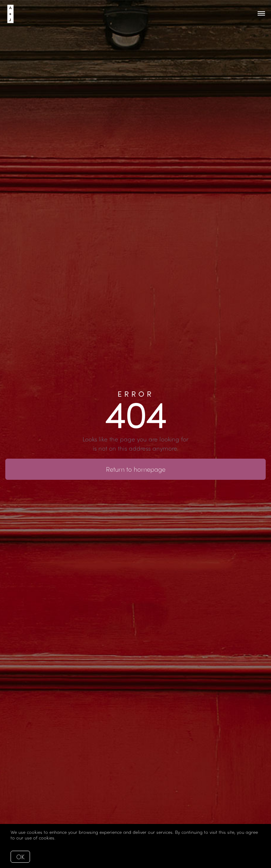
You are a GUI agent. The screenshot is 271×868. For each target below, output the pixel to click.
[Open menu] (261, 14)
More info (67, 838)
